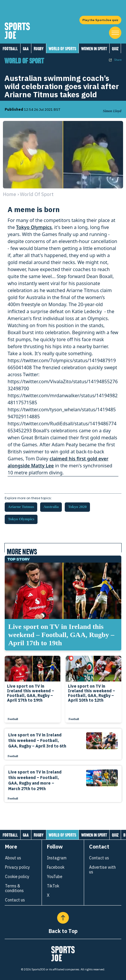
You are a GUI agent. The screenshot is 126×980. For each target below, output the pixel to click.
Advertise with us (102, 870)
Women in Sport (94, 49)
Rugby (39, 49)
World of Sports (62, 49)
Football (10, 49)
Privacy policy (17, 867)
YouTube (55, 877)
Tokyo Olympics (34, 227)
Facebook (56, 867)
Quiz (115, 49)
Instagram (57, 858)
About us (13, 858)
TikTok (53, 886)
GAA (26, 49)
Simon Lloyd (112, 111)
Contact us (15, 900)
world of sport (37, 194)
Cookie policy (17, 877)
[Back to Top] (63, 918)
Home (10, 194)
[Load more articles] (63, 815)
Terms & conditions (14, 888)
